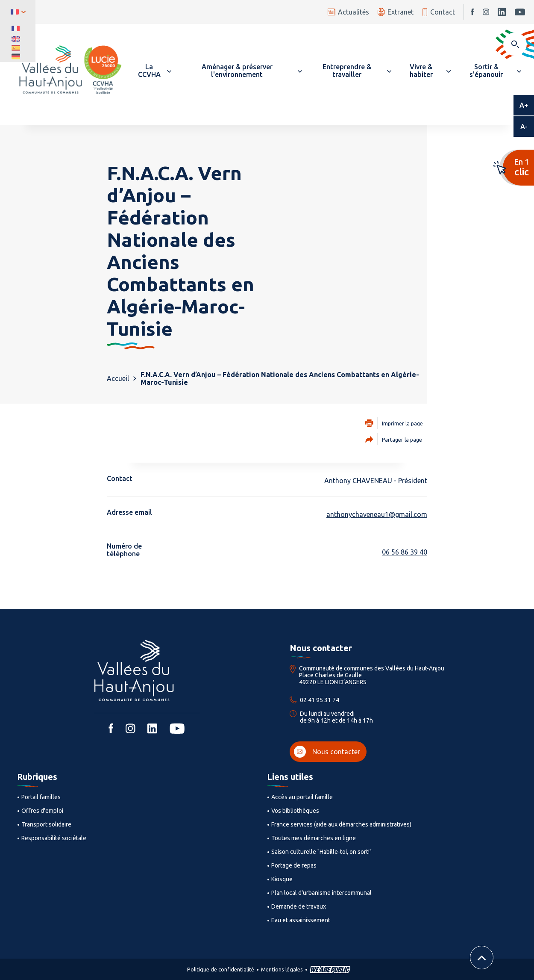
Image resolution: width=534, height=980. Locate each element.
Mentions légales (282, 969)
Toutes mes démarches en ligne (314, 838)
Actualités (348, 12)
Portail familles (41, 797)
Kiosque (282, 879)
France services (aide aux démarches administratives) (341, 824)
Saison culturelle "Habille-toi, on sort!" (321, 852)
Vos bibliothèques (295, 811)
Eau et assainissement (301, 920)
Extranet (396, 12)
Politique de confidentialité (221, 969)
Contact (439, 12)
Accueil (118, 378)
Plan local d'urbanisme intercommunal (321, 893)
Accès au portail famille (302, 797)
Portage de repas (294, 865)
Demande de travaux (299, 906)
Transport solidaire (46, 824)
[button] (153, 71)
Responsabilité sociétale (54, 838)
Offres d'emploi (42, 811)
